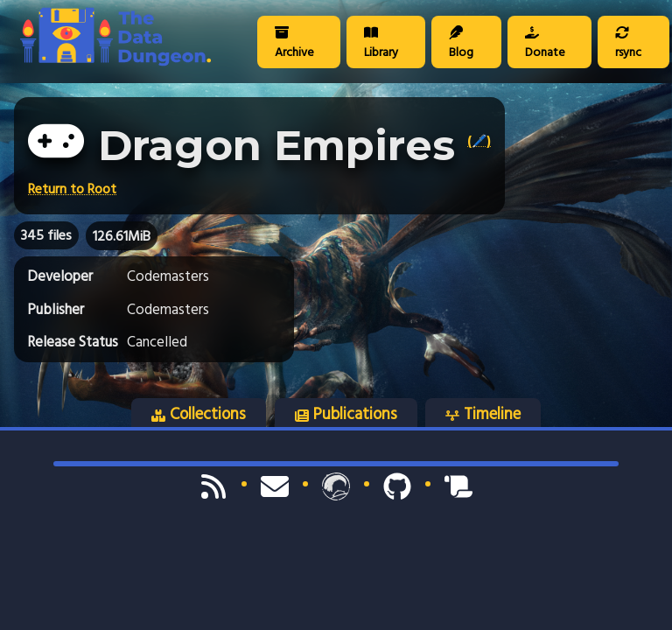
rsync (628, 44)
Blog (461, 44)
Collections (199, 414)
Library (381, 44)
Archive (294, 44)
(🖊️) (479, 141)
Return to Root (72, 189)
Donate (545, 44)
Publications (346, 414)
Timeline (483, 414)
